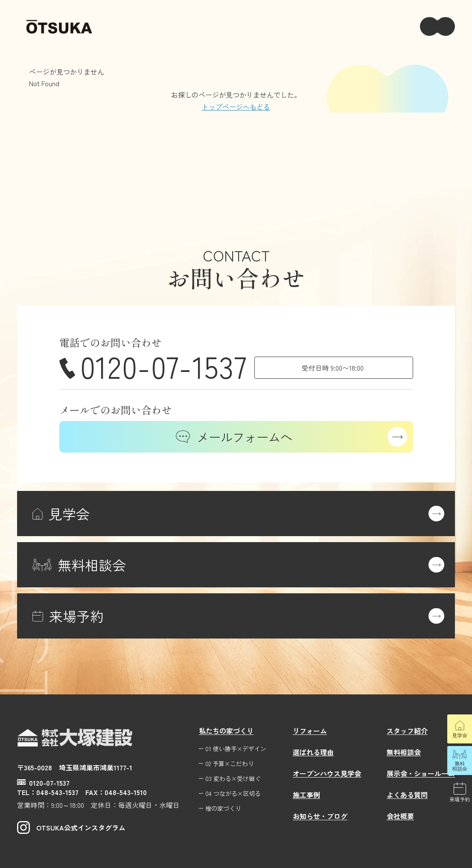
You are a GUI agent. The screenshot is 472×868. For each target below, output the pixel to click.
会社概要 (400, 816)
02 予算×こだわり (230, 764)
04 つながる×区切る (233, 794)
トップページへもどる (236, 107)
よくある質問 (407, 795)
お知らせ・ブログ (320, 816)
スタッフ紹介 (407, 731)
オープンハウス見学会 (327, 773)
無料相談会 (460, 766)
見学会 (460, 735)
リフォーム (310, 731)
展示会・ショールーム (421, 773)
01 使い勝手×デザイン (236, 749)
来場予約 (460, 799)
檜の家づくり (223, 808)
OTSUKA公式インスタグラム (71, 827)
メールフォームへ (234, 437)
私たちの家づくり (226, 731)
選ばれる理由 (313, 752)
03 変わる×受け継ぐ (233, 779)
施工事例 (306, 795)
